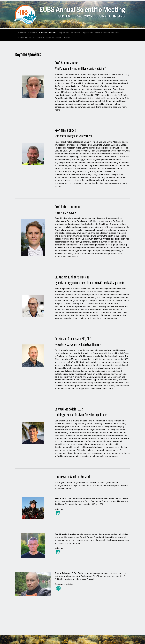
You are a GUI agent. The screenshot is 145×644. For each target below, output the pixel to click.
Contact (66, 38)
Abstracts (75, 33)
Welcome (22, 33)
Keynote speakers (48, 33)
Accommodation (53, 38)
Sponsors (33, 33)
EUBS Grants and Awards (107, 33)
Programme (64, 33)
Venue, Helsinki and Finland (31, 38)
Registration (87, 33)
